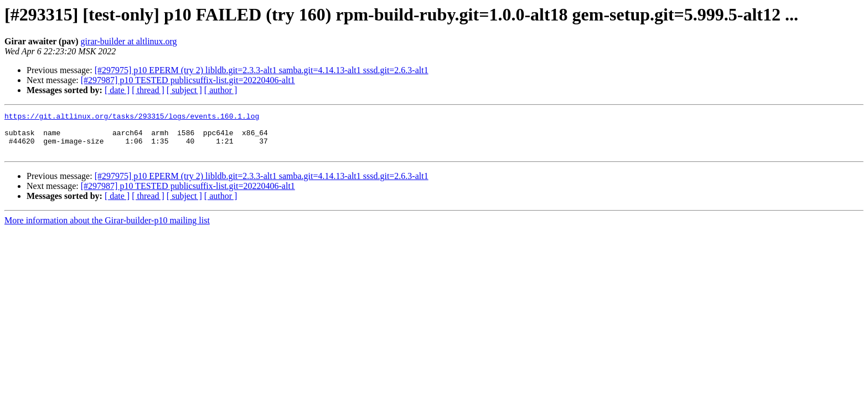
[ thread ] (148, 90)
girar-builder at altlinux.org (129, 41)
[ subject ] (184, 90)
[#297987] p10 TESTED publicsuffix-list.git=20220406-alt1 (188, 80)
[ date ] (117, 90)
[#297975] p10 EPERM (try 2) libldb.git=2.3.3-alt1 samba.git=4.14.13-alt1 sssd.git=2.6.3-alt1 (262, 70)
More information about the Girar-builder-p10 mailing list (107, 229)
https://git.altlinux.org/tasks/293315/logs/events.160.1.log (132, 117)
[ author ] (221, 90)
